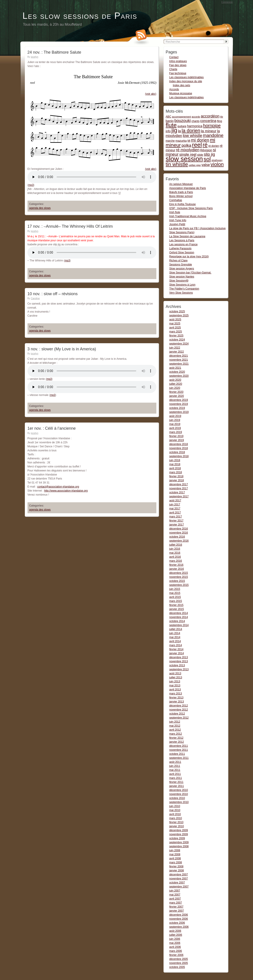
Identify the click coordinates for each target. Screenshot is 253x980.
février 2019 (176, 436)
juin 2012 (175, 722)
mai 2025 (175, 324)
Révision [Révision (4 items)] (206, 150)
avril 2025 (175, 328)
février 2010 (176, 822)
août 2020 (175, 380)
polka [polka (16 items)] (186, 145)
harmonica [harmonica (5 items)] (195, 126)
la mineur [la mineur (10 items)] (209, 131)
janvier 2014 (177, 653)
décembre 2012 (179, 706)
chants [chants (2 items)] (196, 121)
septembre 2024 (179, 344)
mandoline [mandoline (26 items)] (213, 135)
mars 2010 (176, 818)
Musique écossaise (181, 93)
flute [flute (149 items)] (171, 125)
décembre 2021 (179, 356)
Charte (173, 69)
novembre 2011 (179, 750)
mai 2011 (175, 770)
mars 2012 (176, 734)
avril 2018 (175, 468)
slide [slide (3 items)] (200, 155)
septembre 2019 (179, 412)
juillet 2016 (176, 545)
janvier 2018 (177, 480)
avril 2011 (175, 774)
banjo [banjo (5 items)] (170, 121)
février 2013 (176, 698)
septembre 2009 (179, 842)
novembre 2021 (179, 360)
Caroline (35, 298)
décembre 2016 (179, 529)
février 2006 (176, 955)
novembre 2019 (179, 404)
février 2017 (176, 521)
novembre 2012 (179, 710)
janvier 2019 (177, 440)
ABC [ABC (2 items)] (169, 117)
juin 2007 (175, 891)
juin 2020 (175, 388)
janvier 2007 (177, 911)
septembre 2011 (179, 758)
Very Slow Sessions (181, 293)
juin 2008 (175, 850)
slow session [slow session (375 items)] (184, 159)
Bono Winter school (181, 196)
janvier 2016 (177, 569)
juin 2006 (175, 939)
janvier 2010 (177, 826)
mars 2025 (176, 332)
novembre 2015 (179, 577)
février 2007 (176, 907)
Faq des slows (178, 65)
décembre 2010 (179, 790)
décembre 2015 (179, 573)
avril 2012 (175, 730)
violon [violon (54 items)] (217, 164)
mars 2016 (176, 561)
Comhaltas (176, 200)
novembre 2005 (179, 963)
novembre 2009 (179, 834)
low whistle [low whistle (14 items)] (192, 136)
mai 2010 (175, 810)
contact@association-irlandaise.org (58, 487)
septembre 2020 (179, 376)
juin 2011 (175, 766)
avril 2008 (175, 858)
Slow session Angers (182, 269)
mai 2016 (175, 553)
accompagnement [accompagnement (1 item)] (182, 117)
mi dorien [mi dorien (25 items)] (200, 140)
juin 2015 (175, 589)
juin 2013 (175, 681)
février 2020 (176, 392)
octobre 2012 (177, 714)
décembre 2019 (179, 400)
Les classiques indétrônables (187, 77)
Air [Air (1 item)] (222, 117)
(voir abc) (151, 94)
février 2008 (176, 866)
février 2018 (176, 476)
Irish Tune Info (178, 220)
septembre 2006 (179, 927)
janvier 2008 (177, 871)
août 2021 (175, 368)
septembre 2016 (179, 541)
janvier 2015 (177, 609)
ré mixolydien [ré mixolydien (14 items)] (188, 150)
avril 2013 (175, 690)
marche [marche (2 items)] (170, 141)
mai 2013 (175, 686)
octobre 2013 (177, 665)
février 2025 (176, 336)
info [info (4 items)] (168, 131)
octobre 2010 (177, 798)
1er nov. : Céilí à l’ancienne (52, 428)
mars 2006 (176, 951)
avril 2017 (175, 513)
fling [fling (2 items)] (219, 121)
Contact (174, 57)
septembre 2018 (179, 456)
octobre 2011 (177, 754)
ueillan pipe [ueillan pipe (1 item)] (195, 165)
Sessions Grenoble (181, 265)
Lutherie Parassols (180, 248)
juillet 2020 (176, 384)
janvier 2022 (177, 352)
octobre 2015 (177, 581)
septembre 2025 (179, 315)
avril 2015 (175, 597)
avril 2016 (175, 557)
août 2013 (175, 673)
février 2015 (176, 605)
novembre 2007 (179, 879)
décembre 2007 (179, 875)
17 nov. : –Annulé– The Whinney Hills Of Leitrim (70, 226)
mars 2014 (176, 645)
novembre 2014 (179, 617)
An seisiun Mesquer (181, 184)
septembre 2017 (179, 496)
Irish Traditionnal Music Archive (188, 216)
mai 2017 (175, 509)
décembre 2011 (179, 746)
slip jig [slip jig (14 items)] (209, 154)
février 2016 (176, 565)
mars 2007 (176, 903)
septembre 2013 (179, 669)
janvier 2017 (177, 525)
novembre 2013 (179, 661)
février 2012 (176, 738)
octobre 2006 (177, 923)
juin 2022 (175, 348)
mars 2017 (176, 517)
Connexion (227, 2)
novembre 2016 (179, 533)
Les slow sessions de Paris (80, 16)
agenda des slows (40, 208)
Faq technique (178, 73)
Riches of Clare (179, 261)
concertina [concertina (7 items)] (208, 121)
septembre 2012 (179, 718)
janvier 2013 (177, 702)
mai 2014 (175, 637)
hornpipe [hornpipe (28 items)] (212, 126)
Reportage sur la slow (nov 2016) (189, 257)
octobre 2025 (177, 311)
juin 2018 (175, 460)
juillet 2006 (176, 935)
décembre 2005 (179, 959)
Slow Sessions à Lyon (182, 285)
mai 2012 (175, 726)
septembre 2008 (179, 846)
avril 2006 (175, 947)
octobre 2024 (177, 340)
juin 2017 (175, 505)
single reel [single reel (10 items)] (188, 155)
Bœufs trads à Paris (181, 192)
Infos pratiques (178, 61)
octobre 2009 (177, 838)
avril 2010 (175, 814)
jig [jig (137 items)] (174, 130)
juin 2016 (175, 549)
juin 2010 (175, 806)
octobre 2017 (177, 492)
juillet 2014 (176, 629)
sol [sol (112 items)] (207, 159)
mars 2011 (176, 778)
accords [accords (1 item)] (196, 117)
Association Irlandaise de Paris (188, 188)
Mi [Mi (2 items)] (189, 141)
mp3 (31, 185)
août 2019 (175, 416)
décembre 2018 (179, 444)
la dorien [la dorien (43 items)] (191, 131)
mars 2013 (176, 694)
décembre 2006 (179, 915)
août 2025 (175, 320)
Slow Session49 (179, 281)
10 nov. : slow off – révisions (53, 294)
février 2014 (176, 649)
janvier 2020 (177, 396)
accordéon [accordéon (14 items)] (210, 116)
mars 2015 (176, 601)
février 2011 (176, 782)
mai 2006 (175, 943)
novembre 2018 (179, 448)
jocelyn (35, 57)
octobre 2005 (177, 967)
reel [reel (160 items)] (197, 145)
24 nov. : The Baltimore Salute (54, 52)
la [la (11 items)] (179, 131)
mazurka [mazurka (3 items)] (181, 141)
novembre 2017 (179, 488)
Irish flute (175, 212)
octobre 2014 (177, 621)
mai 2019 (175, 424)
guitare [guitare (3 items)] (182, 126)
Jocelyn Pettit (177, 224)
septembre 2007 (179, 887)
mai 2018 (175, 464)
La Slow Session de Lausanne (187, 236)
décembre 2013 (179, 657)
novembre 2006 (179, 919)
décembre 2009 (179, 830)
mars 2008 (176, 862)
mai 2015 (175, 593)
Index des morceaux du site (186, 81)
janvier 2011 (177, 786)
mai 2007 (175, 895)
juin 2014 (175, 633)
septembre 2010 (179, 802)
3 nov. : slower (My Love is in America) (62, 349)
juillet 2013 (176, 677)
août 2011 (175, 762)
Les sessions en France (184, 244)
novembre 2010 (179, 794)
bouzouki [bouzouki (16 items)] (183, 121)
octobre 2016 (177, 537)
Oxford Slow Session (182, 252)
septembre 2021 (179, 364)
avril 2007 (175, 899)
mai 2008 (175, 854)
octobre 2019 (177, 408)
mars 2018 (176, 472)
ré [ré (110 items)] (205, 145)
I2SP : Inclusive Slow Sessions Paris (191, 208)
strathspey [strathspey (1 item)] (217, 160)
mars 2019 (176, 432)
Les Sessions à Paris (182, 240)
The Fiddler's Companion (184, 289)
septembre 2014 (179, 625)
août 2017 (175, 501)
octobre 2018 (177, 452)
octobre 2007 (177, 883)
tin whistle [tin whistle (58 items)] (177, 164)
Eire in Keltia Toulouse (183, 204)
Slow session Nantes (182, 277)
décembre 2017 (179, 484)
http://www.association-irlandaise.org (66, 491)
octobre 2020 (177, 372)
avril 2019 (175, 428)
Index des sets (182, 85)
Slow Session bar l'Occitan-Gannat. (190, 273)
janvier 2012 (177, 742)
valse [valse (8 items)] (206, 165)
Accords (174, 89)
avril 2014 (175, 641)
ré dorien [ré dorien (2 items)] (214, 146)
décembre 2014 (179, 613)
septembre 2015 (179, 585)
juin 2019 (175, 420)
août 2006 (175, 931)
